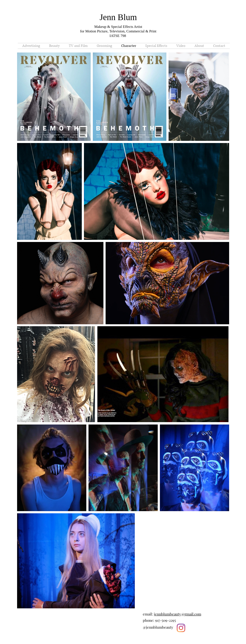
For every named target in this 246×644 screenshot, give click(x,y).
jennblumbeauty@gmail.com (178, 614)
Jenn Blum (118, 17)
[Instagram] (181, 628)
